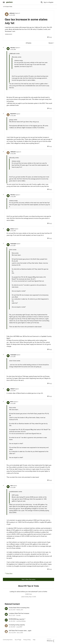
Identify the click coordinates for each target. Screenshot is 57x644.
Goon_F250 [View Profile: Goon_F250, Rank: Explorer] (20, 633)
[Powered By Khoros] (51, 640)
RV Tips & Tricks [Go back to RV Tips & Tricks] (7, 7)
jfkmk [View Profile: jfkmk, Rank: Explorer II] (12, 402)
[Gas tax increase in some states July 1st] (13, 50)
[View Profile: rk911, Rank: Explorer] (8, 487)
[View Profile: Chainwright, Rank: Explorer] (8, 245)
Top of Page (18, 640)
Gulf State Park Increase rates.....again (20, 631)
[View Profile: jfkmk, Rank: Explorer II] (8, 403)
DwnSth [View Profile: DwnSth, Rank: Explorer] (18, 615)
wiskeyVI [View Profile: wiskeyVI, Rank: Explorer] (12, 389)
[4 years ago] (12, 621)
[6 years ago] (12, 627)
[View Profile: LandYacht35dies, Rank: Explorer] (6, 620)
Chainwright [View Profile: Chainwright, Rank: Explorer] (13, 244)
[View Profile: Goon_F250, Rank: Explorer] (6, 632)
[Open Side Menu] (4, 2)
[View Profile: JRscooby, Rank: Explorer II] (8, 49)
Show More (9, 573)
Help (34, 640)
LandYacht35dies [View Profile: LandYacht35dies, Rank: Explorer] (21, 621)
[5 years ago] (12, 610)
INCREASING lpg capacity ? (17, 619)
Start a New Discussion (29, 579)
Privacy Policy (27, 640)
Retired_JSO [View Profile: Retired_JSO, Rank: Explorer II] (20, 610)
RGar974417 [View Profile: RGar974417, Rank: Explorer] (13, 114)
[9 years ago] (12, 615)
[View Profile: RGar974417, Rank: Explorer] (8, 115)
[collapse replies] (3, 47)
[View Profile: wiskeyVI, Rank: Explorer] (8, 390)
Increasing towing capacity (17, 625)
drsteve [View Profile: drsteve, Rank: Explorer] (12, 229)
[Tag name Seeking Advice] (9, 34)
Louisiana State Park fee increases (19, 613)
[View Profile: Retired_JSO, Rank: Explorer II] (6, 609)
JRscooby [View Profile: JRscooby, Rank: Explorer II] (13, 48)
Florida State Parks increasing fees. (19, 608)
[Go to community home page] (9, 2)
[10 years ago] (12, 633)
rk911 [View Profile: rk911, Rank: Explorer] (12, 486)
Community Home (8, 640)
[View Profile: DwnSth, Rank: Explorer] (6, 614)
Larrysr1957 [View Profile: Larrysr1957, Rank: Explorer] (19, 627)
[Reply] (50, 37)
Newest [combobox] (51, 43)
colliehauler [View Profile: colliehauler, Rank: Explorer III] (12, 13)
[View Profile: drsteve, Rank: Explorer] (8, 230)
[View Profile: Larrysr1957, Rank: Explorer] (6, 626)
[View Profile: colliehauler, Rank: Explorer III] (7, 14)
